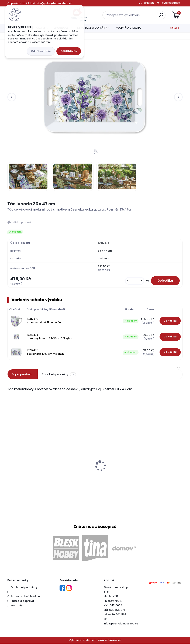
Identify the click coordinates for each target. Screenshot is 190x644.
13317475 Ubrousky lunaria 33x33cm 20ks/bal (50, 337)
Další (173, 28)
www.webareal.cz (109, 641)
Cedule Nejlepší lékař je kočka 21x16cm (154, 469)
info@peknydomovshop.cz (121, 624)
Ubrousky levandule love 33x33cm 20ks (92, 463)
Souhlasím (69, 51)
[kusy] (133, 281)
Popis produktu (23, 375)
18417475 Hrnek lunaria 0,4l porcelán (44, 321)
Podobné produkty (59, 375)
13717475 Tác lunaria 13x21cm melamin (45, 352)
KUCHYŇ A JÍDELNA (128, 28)
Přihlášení (149, 3)
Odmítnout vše (41, 51)
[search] (137, 16)
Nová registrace (170, 3)
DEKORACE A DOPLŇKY (92, 28)
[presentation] (12, 97)
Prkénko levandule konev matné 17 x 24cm (34, 457)
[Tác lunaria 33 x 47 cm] (95, 97)
